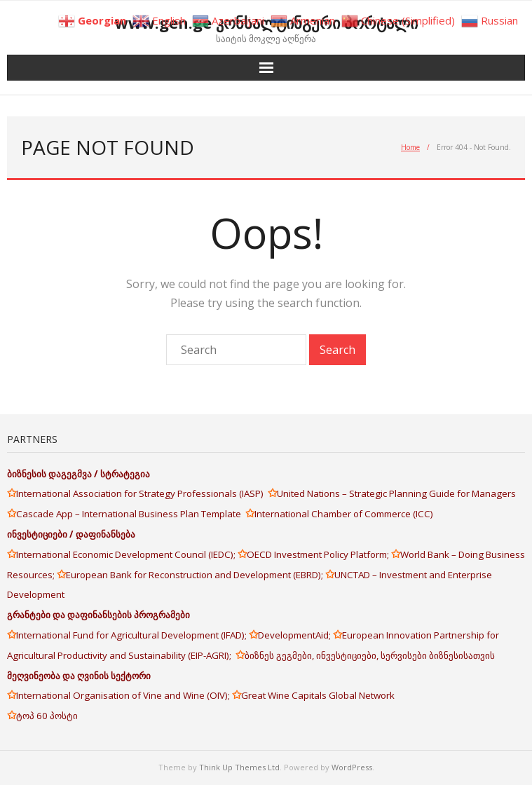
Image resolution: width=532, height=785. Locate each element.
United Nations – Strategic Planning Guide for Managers (397, 493)
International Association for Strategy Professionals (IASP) (142, 493)
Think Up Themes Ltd (239, 767)
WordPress (352, 767)
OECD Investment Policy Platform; (319, 554)
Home (410, 147)
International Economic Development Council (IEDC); (127, 554)
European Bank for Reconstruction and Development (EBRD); (196, 575)
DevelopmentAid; (295, 635)
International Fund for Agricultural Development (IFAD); (132, 635)
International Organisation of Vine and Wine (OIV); (124, 695)
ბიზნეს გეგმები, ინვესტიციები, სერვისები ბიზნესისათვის (370, 655)
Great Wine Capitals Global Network (318, 695)
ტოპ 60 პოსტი (47, 716)
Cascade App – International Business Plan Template (131, 514)
